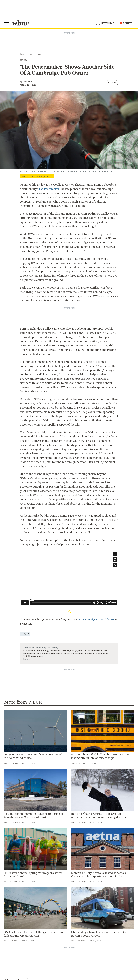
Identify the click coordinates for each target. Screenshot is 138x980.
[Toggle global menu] (7, 24)
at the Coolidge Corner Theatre (96, 620)
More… (27, 659)
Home (22, 54)
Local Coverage (34, 54)
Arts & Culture (12, 882)
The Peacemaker (49, 189)
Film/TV (25, 634)
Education (76, 763)
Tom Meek (28, 82)
